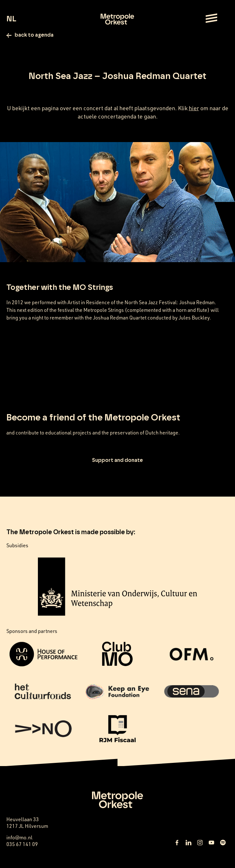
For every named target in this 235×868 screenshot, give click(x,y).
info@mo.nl (19, 837)
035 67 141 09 (22, 844)
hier (194, 108)
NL (11, 19)
